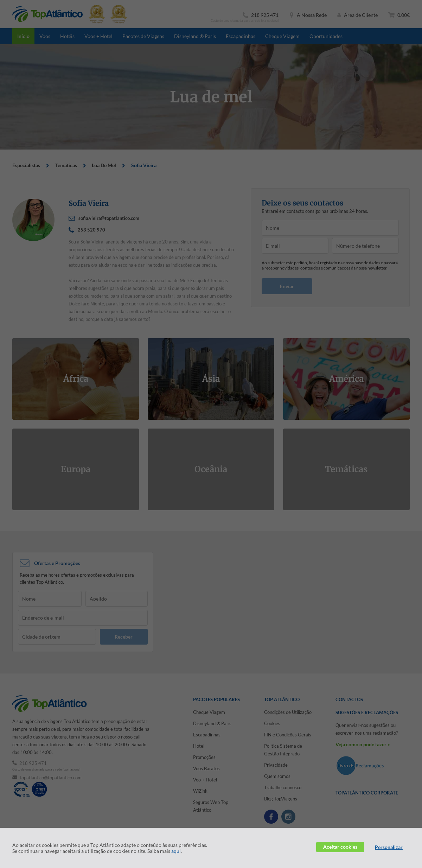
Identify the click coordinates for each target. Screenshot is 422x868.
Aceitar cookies (340, 847)
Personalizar (389, 847)
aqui (176, 851)
